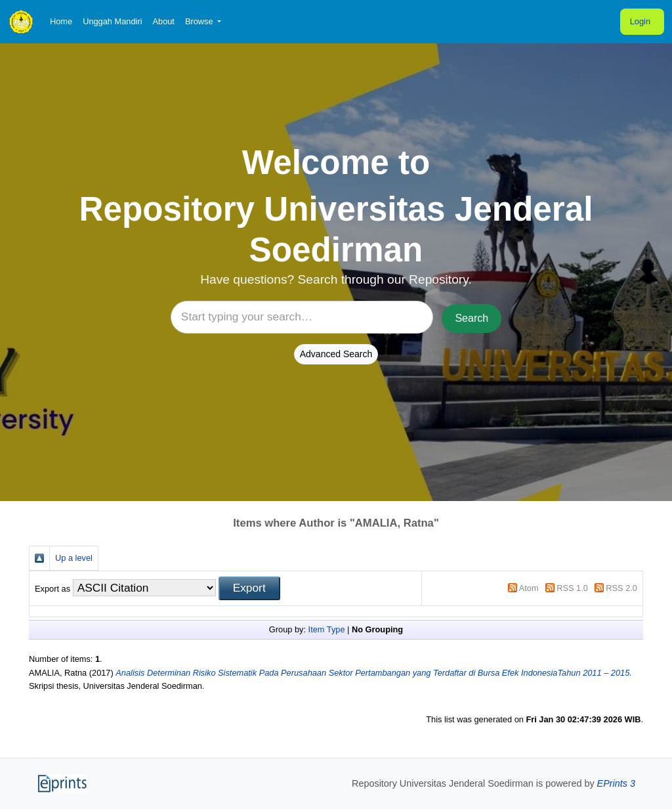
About (163, 21)
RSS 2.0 (621, 588)
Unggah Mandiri (112, 21)
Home (61, 21)
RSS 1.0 (572, 588)
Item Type (327, 629)
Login (640, 21)
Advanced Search (336, 354)
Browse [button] (200, 21)
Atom (529, 588)
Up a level (74, 558)
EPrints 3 (616, 783)
